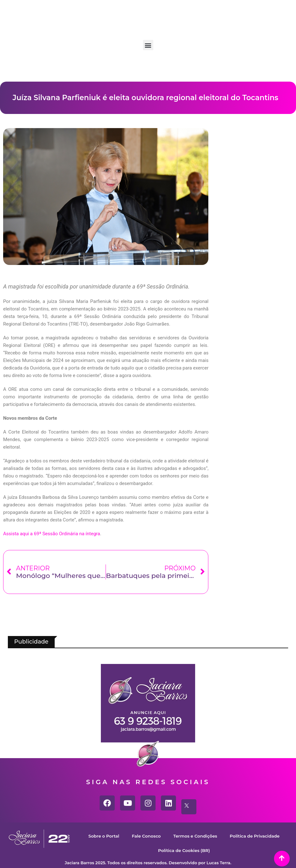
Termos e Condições (230, 836)
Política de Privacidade (149, 850)
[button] (148, 45)
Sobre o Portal (131, 836)
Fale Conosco (177, 836)
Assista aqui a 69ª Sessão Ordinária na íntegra (52, 534)
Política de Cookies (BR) (218, 850)
